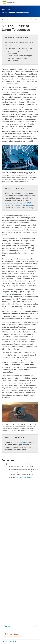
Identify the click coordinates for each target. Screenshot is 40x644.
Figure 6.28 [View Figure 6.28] (6, 294)
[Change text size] (36, 19)
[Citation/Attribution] (20, 642)
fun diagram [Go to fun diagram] (21, 442)
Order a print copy (12, 634)
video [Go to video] (16, 193)
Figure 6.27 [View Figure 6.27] (6, 92)
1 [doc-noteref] (29, 217)
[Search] (31, 19)
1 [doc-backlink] (6, 464)
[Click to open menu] (2, 19)
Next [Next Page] (36, 626)
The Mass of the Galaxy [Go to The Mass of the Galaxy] (24, 477)
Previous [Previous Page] (5, 626)
